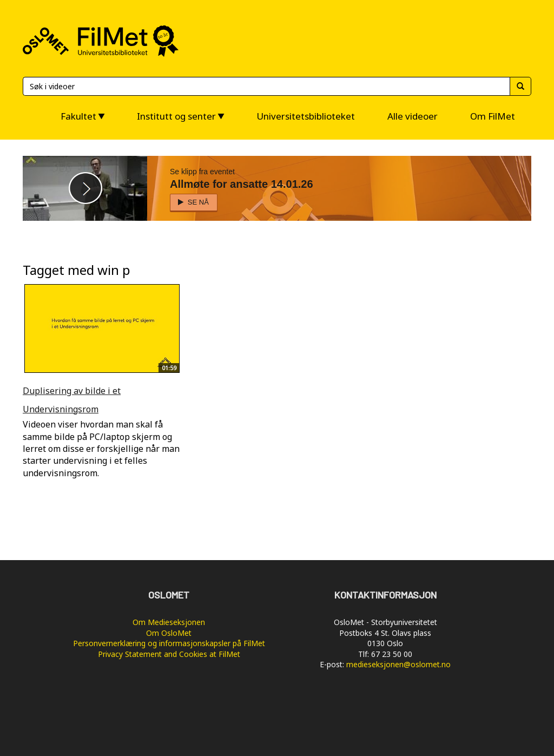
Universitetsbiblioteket (306, 116)
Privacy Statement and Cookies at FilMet (169, 654)
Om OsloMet (169, 633)
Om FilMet (493, 116)
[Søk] (266, 86)
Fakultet (78, 116)
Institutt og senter (176, 116)
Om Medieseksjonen (169, 622)
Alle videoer (413, 116)
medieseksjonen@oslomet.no (398, 664)
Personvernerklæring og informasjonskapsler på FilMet (169, 643)
